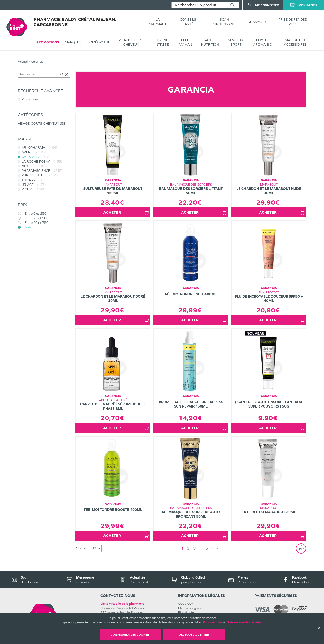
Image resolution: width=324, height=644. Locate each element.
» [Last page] (217, 548)
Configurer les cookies (130, 635)
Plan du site (186, 612)
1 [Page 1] (182, 548)
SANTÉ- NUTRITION (210, 42)
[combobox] (199, 5)
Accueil (23, 62)
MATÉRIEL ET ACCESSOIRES (295, 42)
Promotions (48, 42)
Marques (73, 42)
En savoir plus (213, 622)
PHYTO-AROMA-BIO (263, 42)
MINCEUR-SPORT (236, 42)
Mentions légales (190, 608)
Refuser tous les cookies (244, 622)
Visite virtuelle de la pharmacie (122, 604)
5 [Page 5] (207, 548)
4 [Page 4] (201, 548)
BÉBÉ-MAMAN (186, 42)
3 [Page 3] (195, 548)
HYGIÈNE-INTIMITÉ (162, 42)
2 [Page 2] (188, 548)
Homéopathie (99, 42)
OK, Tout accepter (194, 635)
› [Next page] (212, 548)
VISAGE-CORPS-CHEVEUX (131, 42)
